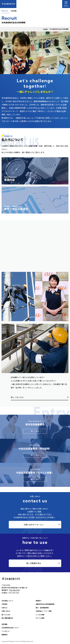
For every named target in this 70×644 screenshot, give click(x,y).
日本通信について (7, 601)
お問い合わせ (6, 611)
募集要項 (4, 635)
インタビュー (6, 631)
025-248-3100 (15, 590)
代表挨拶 (4, 604)
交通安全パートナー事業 (44, 611)
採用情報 (4, 624)
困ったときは (6, 615)
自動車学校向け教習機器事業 (45, 604)
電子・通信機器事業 (42, 608)
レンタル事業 (40, 615)
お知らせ (4, 608)
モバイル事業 (40, 618)
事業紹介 (39, 601)
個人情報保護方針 (7, 618)
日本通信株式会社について (10, 628)
